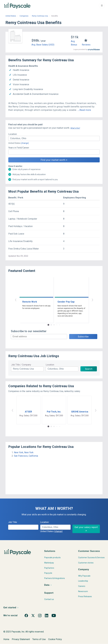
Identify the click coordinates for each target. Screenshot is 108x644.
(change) (25, 143)
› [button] (92, 299)
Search (89, 369)
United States (11, 16)
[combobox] (54, 138)
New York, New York (24, 452)
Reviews (86, 45)
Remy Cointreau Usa (40, 16)
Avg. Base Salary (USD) (43, 45)
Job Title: (13, 522)
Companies (24, 16)
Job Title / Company (21, 365)
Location (50, 365)
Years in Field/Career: (19, 148)
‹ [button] (16, 299)
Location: (13, 134)
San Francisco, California (26, 456)
